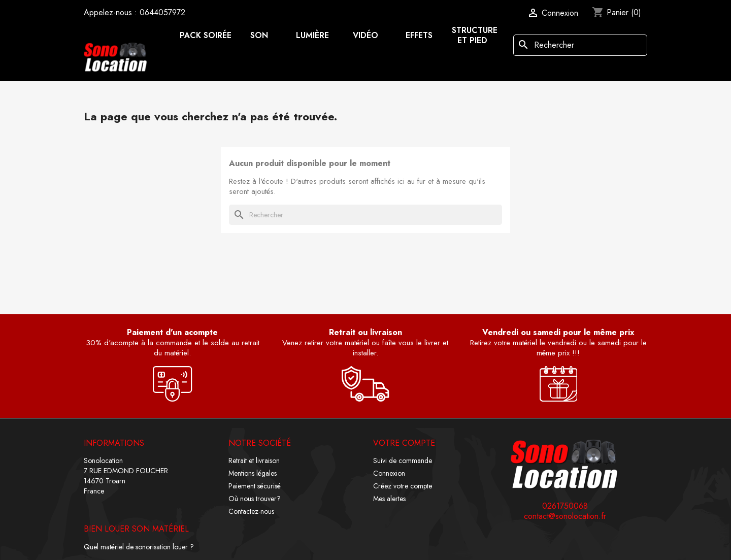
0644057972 (162, 12)
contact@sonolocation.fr (565, 516)
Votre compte (404, 443)
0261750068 (565, 506)
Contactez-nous (251, 511)
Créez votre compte (403, 486)
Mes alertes (389, 499)
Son (259, 35)
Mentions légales (253, 473)
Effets (419, 35)
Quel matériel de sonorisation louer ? (139, 547)
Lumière (312, 35)
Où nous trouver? (255, 499)
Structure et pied (475, 35)
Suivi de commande (403, 460)
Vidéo (365, 35)
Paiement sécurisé (255, 486)
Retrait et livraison (254, 460)
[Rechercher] (580, 45)
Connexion (389, 473)
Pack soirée (206, 35)
